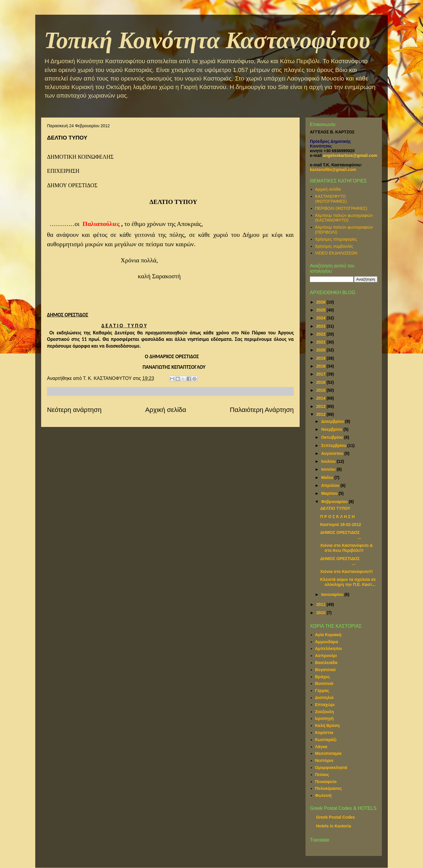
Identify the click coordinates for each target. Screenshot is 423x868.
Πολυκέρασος (329, 788)
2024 (322, 318)
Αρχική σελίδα (166, 410)
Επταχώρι (325, 705)
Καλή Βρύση (328, 725)
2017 (322, 374)
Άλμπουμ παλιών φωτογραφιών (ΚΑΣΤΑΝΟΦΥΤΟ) (344, 218)
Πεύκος (322, 775)
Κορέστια (324, 733)
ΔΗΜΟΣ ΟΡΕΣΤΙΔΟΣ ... (341, 535)
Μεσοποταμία (328, 753)
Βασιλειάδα (326, 663)
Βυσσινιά (324, 683)
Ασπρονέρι (326, 656)
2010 (322, 613)
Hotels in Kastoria (334, 826)
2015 (322, 390)
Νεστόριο (324, 760)
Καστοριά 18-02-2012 (341, 525)
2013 (322, 406)
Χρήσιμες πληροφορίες (336, 239)
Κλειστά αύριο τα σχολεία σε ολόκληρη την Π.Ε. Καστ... (348, 582)
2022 (322, 334)
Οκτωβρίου (333, 437)
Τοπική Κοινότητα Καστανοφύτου (207, 40)
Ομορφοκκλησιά (331, 768)
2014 (322, 398)
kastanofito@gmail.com (333, 170)
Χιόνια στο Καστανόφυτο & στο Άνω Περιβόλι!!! (346, 548)
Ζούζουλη (325, 712)
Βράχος (323, 677)
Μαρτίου (330, 493)
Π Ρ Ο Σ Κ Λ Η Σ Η (337, 517)
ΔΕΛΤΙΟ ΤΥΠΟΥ (335, 508)
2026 (322, 302)
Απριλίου (331, 485)
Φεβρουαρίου (335, 502)
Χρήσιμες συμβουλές (334, 246)
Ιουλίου (329, 461)
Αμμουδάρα (327, 642)
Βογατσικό (325, 670)
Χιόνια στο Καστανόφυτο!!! (346, 572)
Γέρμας (322, 691)
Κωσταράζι (326, 740)
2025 (322, 310)
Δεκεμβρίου (333, 421)
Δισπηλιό (324, 698)
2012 (322, 414)
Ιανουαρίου (333, 594)
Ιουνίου (329, 469)
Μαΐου (328, 477)
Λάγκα (321, 747)
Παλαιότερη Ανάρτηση (262, 410)
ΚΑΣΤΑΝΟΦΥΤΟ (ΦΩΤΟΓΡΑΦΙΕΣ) (331, 199)
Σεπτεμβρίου (334, 445)
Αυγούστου (333, 453)
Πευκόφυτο (326, 782)
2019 (322, 358)
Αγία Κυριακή (328, 635)
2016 (322, 382)
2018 (322, 366)
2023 (322, 326)
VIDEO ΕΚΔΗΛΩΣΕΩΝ (336, 253)
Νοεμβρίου (332, 429)
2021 (322, 342)
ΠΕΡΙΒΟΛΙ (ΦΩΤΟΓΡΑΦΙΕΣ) (341, 208)
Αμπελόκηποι (329, 649)
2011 (322, 604)
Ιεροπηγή (324, 718)
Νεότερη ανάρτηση (74, 410)
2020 (322, 350)
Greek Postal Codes (335, 817)
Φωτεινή (323, 795)
